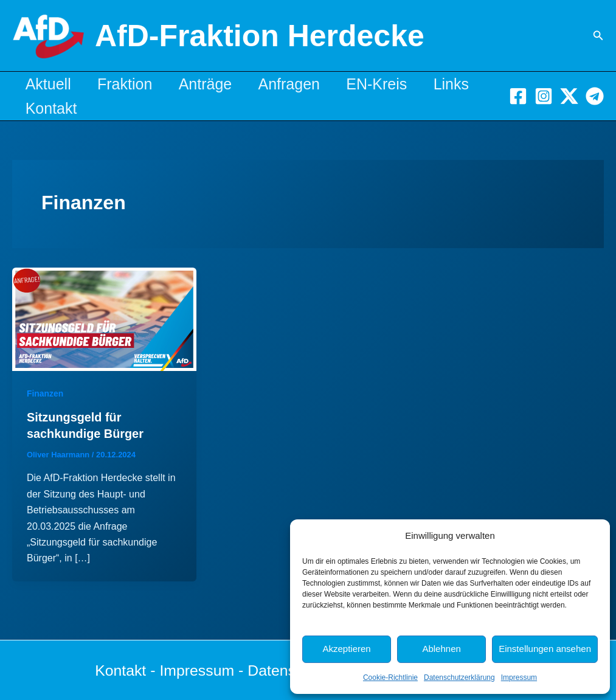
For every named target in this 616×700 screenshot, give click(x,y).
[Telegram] (595, 96)
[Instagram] (544, 96)
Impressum (519, 677)
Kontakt (119, 108)
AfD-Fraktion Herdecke (260, 36)
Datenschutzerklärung (459, 677)
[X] (569, 96)
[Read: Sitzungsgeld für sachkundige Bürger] (104, 318)
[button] (598, 36)
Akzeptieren (346, 649)
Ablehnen (441, 649)
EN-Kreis (395, 84)
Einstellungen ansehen (545, 649)
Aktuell (50, 84)
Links (45, 108)
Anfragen (303, 84)
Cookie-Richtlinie (390, 677)
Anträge (215, 84)
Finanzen (45, 393)
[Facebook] (518, 96)
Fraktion (131, 84)
